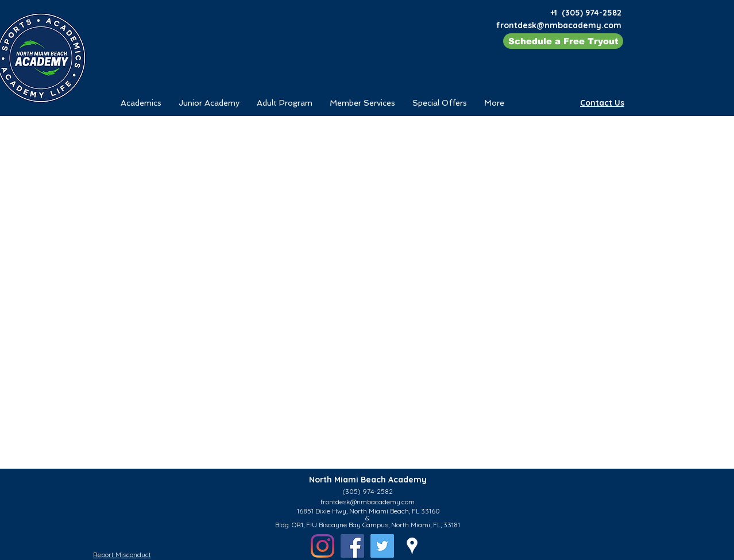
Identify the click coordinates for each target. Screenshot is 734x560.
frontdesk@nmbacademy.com (559, 25)
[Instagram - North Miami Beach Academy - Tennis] (322, 546)
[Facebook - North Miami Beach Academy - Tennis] (352, 546)
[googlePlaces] (412, 546)
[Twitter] (382, 546)
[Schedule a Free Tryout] (563, 41)
